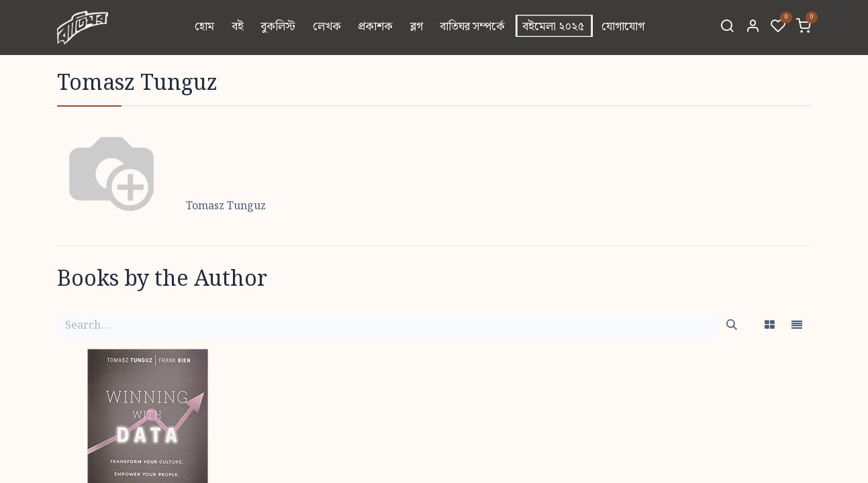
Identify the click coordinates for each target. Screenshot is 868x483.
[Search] (727, 28)
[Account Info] (753, 28)
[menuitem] (204, 28)
